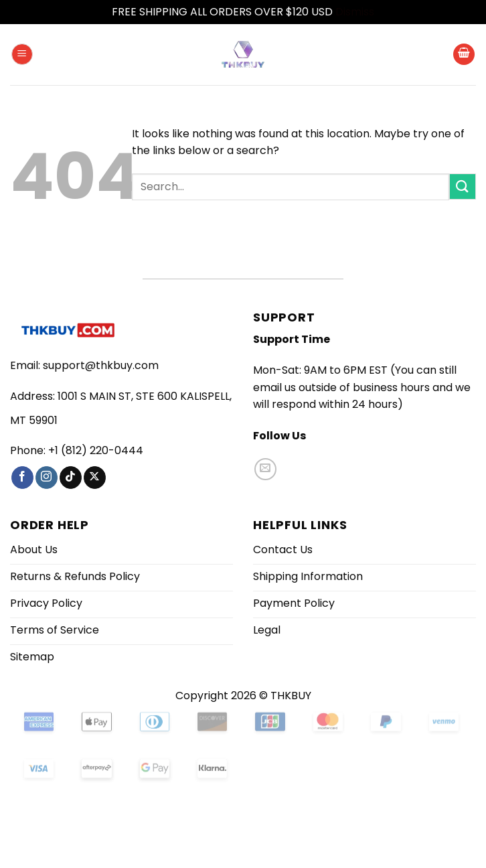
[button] (22, 55)
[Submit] (463, 187)
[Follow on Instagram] (47, 478)
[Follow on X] (95, 478)
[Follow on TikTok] (71, 478)
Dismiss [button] (355, 12)
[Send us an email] (265, 469)
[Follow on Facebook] (22, 478)
